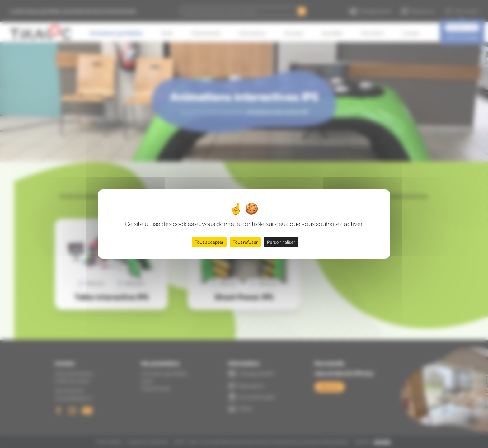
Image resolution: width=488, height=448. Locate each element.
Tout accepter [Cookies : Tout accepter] (209, 242)
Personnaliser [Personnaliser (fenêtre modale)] (281, 242)
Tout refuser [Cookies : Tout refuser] (245, 242)
